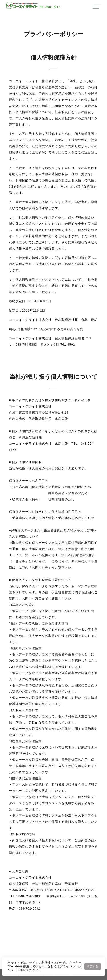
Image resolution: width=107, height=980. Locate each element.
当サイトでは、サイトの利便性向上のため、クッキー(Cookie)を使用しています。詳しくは (45, 965)
